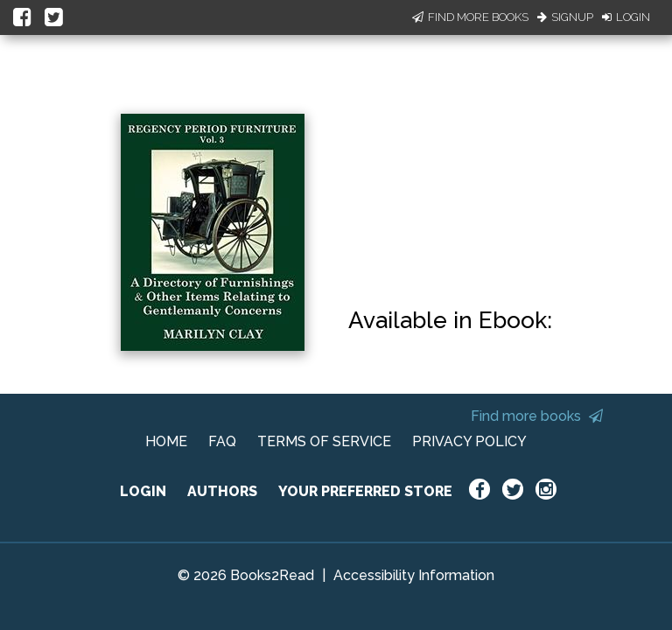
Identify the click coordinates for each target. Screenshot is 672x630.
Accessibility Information (414, 575)
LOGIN (143, 491)
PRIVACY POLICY (469, 441)
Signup (565, 17)
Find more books (537, 416)
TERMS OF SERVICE (324, 441)
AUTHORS (222, 491)
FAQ (222, 441)
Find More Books (470, 17)
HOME (166, 441)
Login (626, 17)
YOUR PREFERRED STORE (365, 491)
